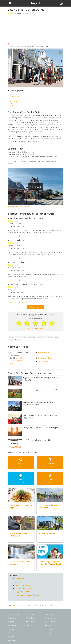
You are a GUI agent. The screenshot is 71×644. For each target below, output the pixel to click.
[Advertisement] (36, 29)
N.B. (12, 364)
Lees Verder (13, 236)
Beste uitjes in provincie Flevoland (27, 595)
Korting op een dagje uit (24, 585)
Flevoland (23, 46)
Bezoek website (44, 352)
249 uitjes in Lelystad (45, 358)
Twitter (30, 622)
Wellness (11, 633)
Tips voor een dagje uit (23, 588)
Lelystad (29, 46)
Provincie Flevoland (17, 360)
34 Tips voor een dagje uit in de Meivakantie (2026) (40, 390)
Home (9, 46)
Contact (12, 104)
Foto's (12, 99)
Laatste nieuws (15, 106)
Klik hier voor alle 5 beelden (19, 207)
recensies (25, 14)
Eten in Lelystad (43, 361)
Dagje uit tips (16, 46)
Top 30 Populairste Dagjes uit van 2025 (36, 440)
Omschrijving (14, 94)
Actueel (18, 582)
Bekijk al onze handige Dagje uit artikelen (24, 452)
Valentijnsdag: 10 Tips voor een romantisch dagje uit (41, 428)
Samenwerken (50, 618)
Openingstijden (15, 97)
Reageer (23, 236)
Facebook (31, 618)
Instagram (31, 625)
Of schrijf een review (35, 328)
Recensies (13, 101)
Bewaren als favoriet (17, 44)
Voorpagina (20, 579)
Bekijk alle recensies (36, 307)
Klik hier (14, 605)
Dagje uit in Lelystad (23, 592)
